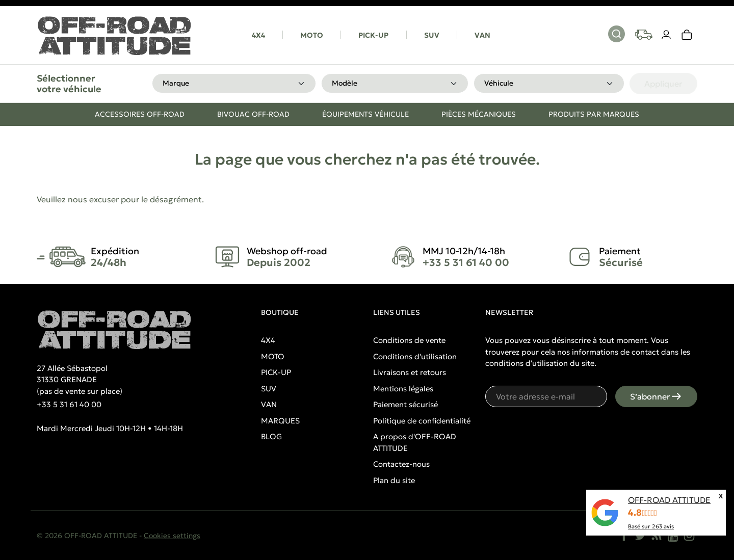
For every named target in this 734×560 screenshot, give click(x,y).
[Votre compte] (667, 35)
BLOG (271, 436)
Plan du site (394, 480)
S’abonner (656, 396)
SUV (432, 35)
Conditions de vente (409, 340)
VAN (482, 35)
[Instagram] (689, 536)
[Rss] (657, 536)
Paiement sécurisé (405, 404)
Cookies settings (172, 536)
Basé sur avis (651, 526)
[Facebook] (624, 536)
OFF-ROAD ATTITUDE (669, 500)
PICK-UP (373, 35)
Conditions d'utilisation (415, 356)
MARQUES (280, 421)
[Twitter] (640, 536)
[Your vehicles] (644, 35)
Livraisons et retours (410, 372)
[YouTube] (673, 536)
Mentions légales (403, 389)
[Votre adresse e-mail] (546, 396)
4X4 (258, 35)
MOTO (312, 35)
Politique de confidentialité (422, 421)
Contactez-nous (401, 464)
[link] (687, 35)
